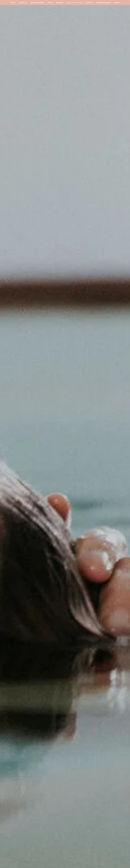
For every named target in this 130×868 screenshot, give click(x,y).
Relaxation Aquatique (75, 3)
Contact (117, 3)
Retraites (89, 3)
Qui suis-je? (23, 3)
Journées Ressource (103, 3)
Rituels (50, 3)
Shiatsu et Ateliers (37, 3)
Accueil (13, 3)
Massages (60, 3)
